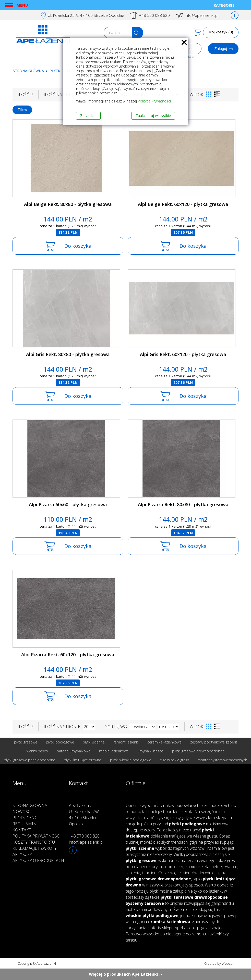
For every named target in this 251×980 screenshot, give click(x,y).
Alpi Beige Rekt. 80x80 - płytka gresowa (68, 204)
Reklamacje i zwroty (35, 848)
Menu (22, 5)
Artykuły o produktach (38, 860)
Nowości (22, 812)
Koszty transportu (34, 842)
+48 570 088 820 (154, 15)
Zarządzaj (88, 116)
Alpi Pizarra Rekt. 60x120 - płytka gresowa (68, 655)
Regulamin (25, 824)
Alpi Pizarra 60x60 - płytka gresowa (68, 504)
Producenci (26, 818)
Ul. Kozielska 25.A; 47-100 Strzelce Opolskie (86, 15)
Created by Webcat (219, 963)
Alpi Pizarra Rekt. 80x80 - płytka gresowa (183, 504)
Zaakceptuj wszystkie (153, 116)
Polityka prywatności (37, 836)
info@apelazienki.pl (202, 15)
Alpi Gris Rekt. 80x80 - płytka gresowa (68, 354)
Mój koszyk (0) (221, 32)
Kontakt (22, 830)
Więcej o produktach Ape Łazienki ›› (126, 974)
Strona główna (28, 71)
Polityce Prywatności (154, 101)
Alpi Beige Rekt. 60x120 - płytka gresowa (183, 204)
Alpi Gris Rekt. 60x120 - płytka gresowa (183, 354)
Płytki (56, 71)
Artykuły (22, 854)
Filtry (22, 110)
